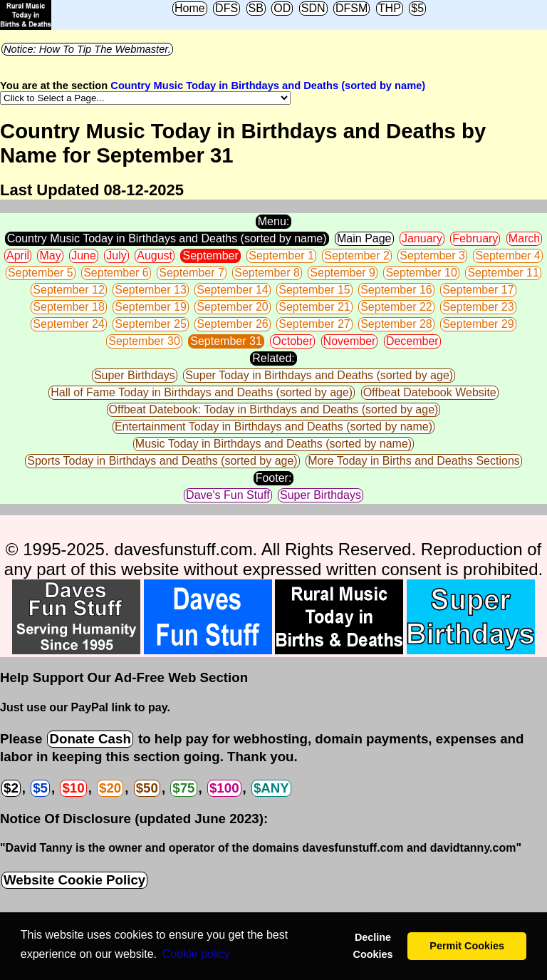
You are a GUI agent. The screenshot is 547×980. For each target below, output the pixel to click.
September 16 (396, 290)
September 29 (478, 324)
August (155, 256)
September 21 (314, 307)
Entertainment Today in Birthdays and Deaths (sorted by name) (273, 427)
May (50, 256)
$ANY (271, 788)
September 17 (478, 290)
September (210, 256)
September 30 (144, 341)
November (350, 341)
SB (256, 8)
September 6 (116, 273)
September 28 (396, 324)
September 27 (314, 324)
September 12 (69, 290)
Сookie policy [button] (196, 954)
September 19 (151, 307)
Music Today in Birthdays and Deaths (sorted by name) (273, 444)
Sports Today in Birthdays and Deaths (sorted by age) (162, 461)
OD (282, 8)
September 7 (192, 273)
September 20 (233, 307)
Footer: (274, 478)
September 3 (432, 256)
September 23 (478, 307)
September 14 (233, 290)
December (412, 341)
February (475, 238)
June (84, 256)
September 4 (508, 256)
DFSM (351, 8)
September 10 (421, 273)
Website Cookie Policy (74, 880)
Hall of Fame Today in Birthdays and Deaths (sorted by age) (202, 392)
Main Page (364, 238)
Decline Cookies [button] (373, 946)
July (116, 256)
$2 (11, 788)
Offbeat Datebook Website (430, 392)
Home (190, 8)
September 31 (226, 341)
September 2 (357, 256)
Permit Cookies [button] (467, 946)
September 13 (151, 290)
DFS (226, 8)
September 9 (343, 273)
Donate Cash (90, 739)
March (524, 238)
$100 (224, 788)
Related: (273, 358)
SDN (313, 8)
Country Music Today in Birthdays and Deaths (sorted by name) (268, 86)
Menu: (273, 221)
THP (390, 8)
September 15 (314, 290)
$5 (417, 8)
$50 (147, 788)
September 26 (233, 324)
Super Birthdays (135, 375)
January (422, 238)
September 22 (396, 307)
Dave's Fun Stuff (228, 495)
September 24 (69, 324)
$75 (183, 788)
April (18, 256)
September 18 (69, 307)
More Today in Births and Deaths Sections (414, 461)
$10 (73, 788)
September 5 (41, 273)
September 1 (281, 256)
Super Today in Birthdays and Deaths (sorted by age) (319, 375)
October (292, 341)
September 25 (151, 324)
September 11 (503, 273)
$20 (110, 788)
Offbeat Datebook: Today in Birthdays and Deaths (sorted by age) (274, 409)
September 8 (267, 273)
